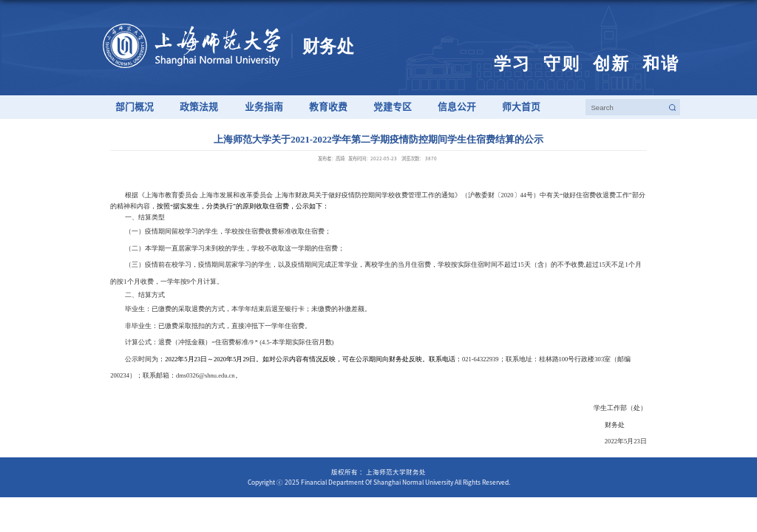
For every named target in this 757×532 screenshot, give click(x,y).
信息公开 (457, 107)
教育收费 (328, 107)
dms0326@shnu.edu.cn (206, 375)
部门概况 (135, 107)
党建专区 (393, 107)
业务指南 (264, 107)
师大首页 (521, 107)
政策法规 (199, 107)
